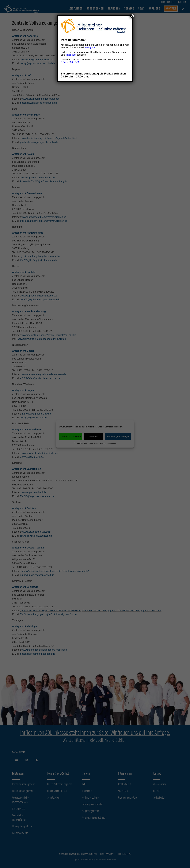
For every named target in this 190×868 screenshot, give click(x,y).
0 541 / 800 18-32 (70, 62)
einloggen (90, 48)
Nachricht (71, 55)
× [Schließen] (132, 16)
